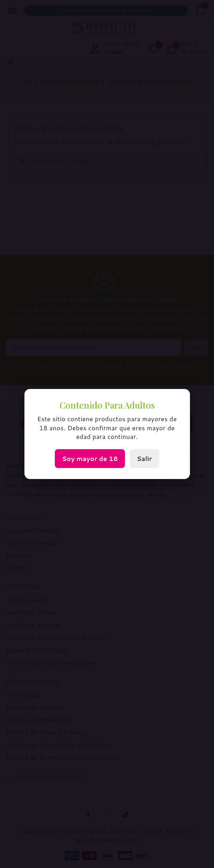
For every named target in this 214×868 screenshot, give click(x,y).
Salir (144, 458)
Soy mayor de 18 (90, 458)
